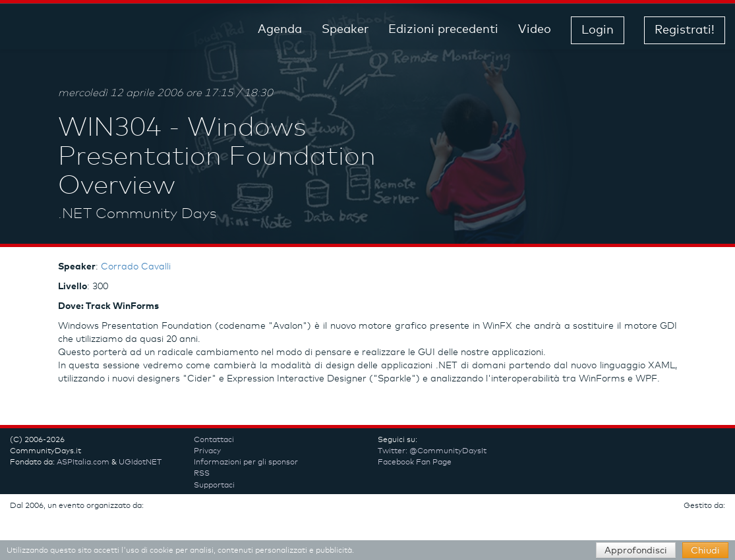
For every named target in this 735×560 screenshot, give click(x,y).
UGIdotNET (140, 462)
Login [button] (598, 30)
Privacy (207, 451)
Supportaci (214, 486)
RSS (202, 474)
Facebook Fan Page (415, 462)
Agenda (280, 30)
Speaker (345, 30)
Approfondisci (636, 551)
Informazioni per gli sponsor (246, 462)
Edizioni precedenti (443, 30)
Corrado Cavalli (136, 267)
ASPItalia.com (83, 462)
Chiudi (705, 551)
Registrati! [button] (685, 30)
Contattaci (214, 440)
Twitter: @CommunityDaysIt (432, 451)
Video (535, 30)
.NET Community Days (137, 214)
